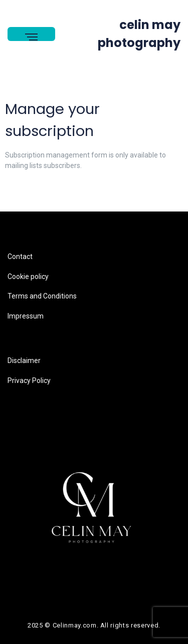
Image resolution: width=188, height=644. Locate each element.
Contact (20, 256)
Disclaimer (24, 360)
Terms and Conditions (42, 296)
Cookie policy (28, 276)
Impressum (26, 316)
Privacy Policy (29, 380)
